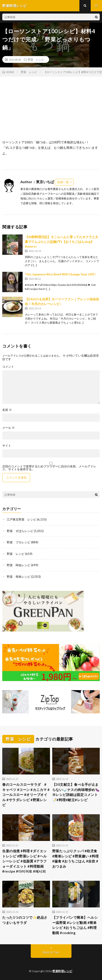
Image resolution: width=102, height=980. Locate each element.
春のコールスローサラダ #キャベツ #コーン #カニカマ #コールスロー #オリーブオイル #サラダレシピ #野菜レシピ (26, 795)
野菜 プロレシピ (19, 542)
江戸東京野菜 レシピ (21, 519)
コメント (8, 367)
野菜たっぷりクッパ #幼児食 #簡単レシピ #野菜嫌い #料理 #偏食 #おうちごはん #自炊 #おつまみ (76, 859)
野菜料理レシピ (62, 971)
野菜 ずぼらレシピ (20, 531)
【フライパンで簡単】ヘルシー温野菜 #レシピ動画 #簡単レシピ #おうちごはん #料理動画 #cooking (75, 925)
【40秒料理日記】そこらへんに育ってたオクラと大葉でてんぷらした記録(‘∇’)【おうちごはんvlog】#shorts (62, 242)
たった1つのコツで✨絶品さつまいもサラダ (25, 920)
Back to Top (51, 952)
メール (8, 428)
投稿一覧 (63, 182)
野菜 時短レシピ (19, 565)
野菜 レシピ (36, 59)
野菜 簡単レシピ (19, 577)
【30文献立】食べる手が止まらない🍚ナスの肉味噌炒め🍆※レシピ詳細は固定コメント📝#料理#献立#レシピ (76, 792)
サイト (7, 446)
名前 (7, 410)
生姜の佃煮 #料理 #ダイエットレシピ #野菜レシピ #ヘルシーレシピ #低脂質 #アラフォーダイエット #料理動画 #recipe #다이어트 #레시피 (25, 861)
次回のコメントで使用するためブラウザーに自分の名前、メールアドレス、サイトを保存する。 (49, 468)
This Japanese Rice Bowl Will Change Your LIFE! (60, 274)
